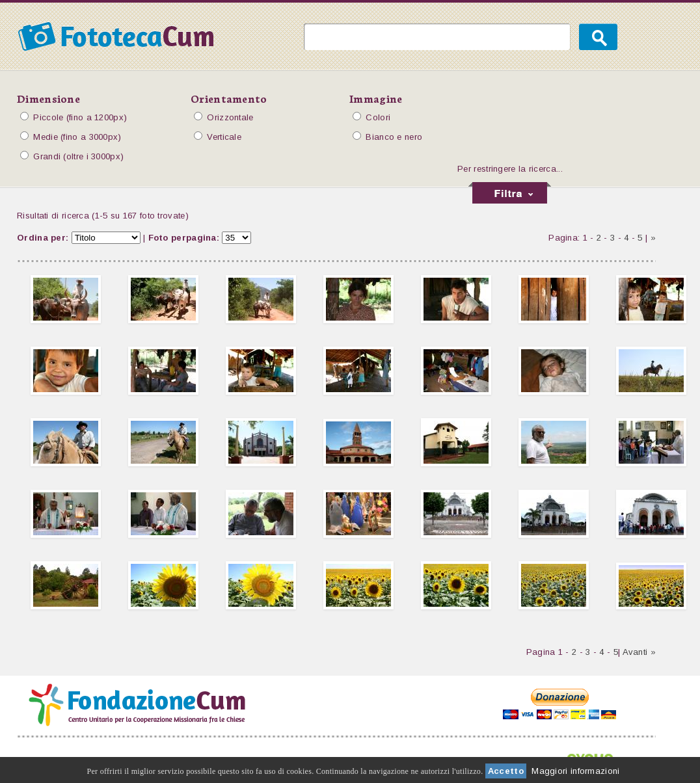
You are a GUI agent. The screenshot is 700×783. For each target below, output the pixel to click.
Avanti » (639, 652)
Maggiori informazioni (575, 771)
